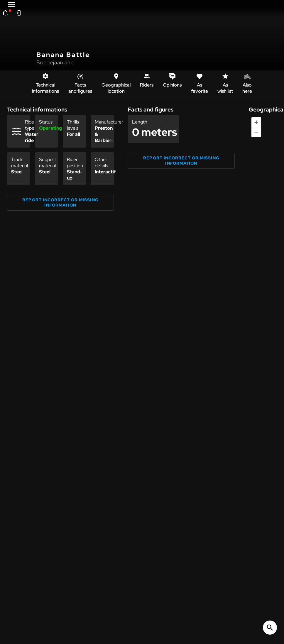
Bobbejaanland (55, 62)
